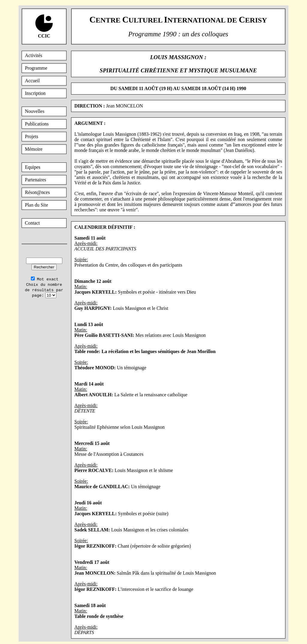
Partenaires (36, 180)
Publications (37, 124)
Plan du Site (36, 205)
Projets (31, 136)
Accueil (32, 81)
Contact (32, 223)
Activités (34, 55)
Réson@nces (37, 192)
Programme (36, 68)
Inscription (35, 93)
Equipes (33, 167)
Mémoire (34, 149)
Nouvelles (35, 111)
